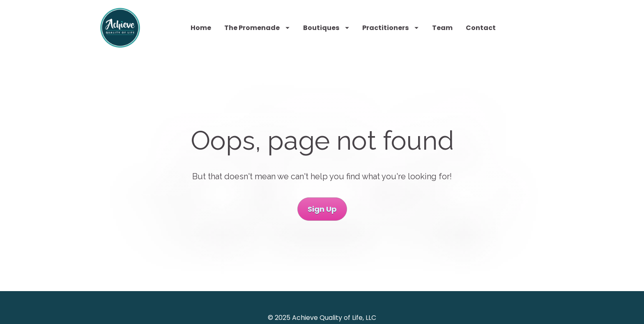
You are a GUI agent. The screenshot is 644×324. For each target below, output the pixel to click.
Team (442, 28)
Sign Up (322, 208)
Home (201, 28)
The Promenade (257, 28)
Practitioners (390, 28)
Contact (481, 28)
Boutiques (326, 28)
